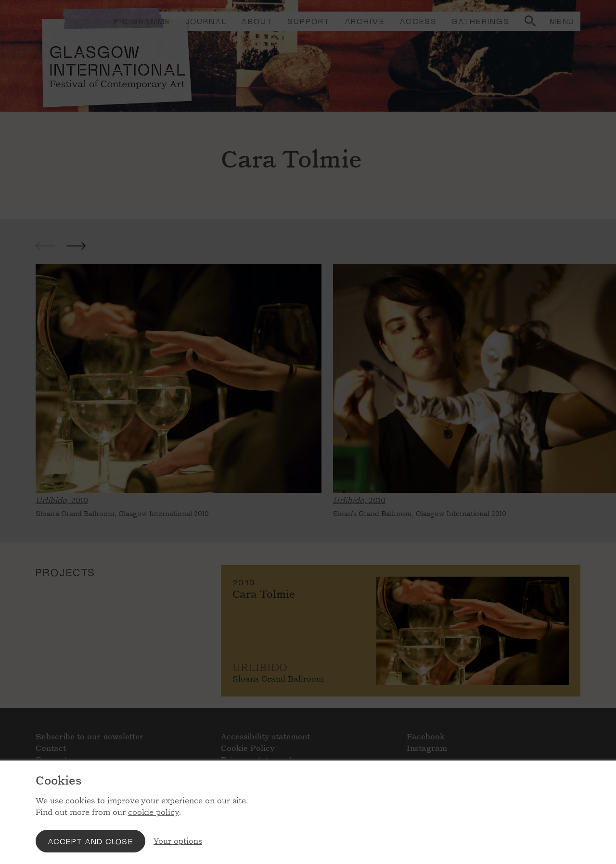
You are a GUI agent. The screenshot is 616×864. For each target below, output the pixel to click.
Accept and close (90, 841)
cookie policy (154, 812)
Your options (178, 841)
